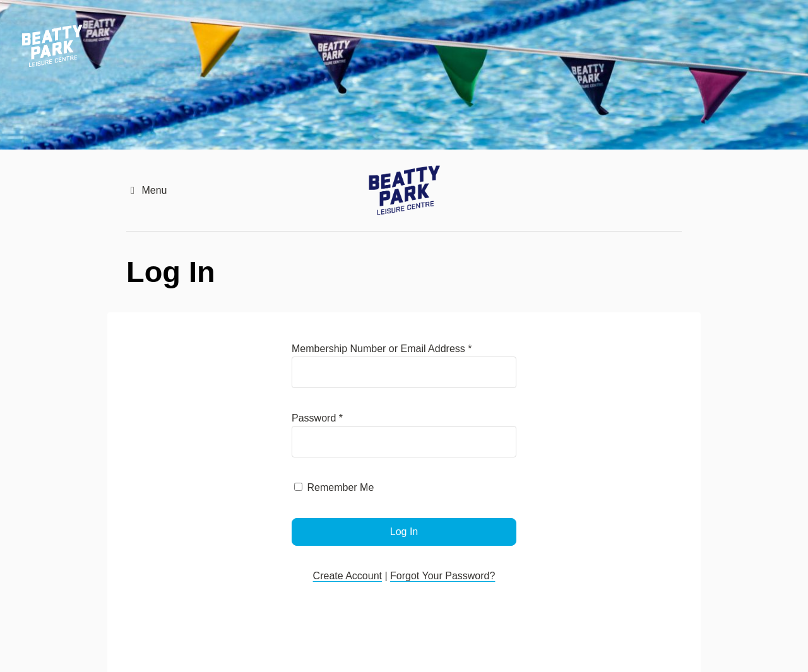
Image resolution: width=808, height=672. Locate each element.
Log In (404, 532)
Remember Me (340, 487)
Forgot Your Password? (443, 576)
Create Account (348, 576)
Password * (317, 418)
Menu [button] (146, 190)
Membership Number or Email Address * (382, 349)
